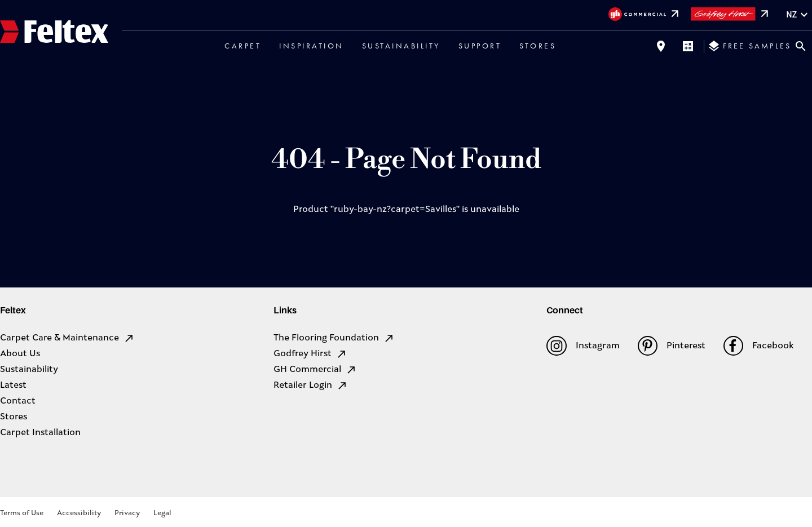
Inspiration (312, 46)
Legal (162, 513)
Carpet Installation (40, 433)
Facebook (759, 346)
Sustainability (401, 46)
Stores (538, 46)
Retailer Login (311, 386)
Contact (18, 401)
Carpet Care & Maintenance (67, 338)
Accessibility (79, 513)
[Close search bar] (801, 46)
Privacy (127, 513)
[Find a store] (661, 46)
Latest (13, 386)
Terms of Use (22, 513)
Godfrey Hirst (310, 354)
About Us (20, 354)
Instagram (583, 346)
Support (480, 46)
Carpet (243, 46)
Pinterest (672, 346)
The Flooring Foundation (334, 338)
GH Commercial (315, 370)
